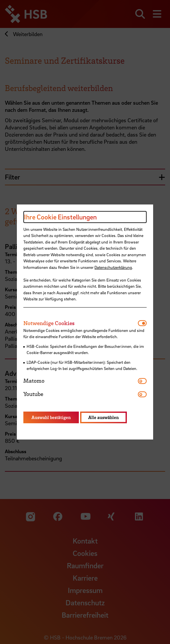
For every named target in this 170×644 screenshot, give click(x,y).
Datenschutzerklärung (113, 267)
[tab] (80, 323)
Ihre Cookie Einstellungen (60, 217)
